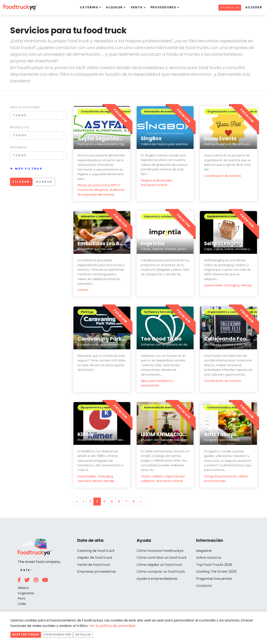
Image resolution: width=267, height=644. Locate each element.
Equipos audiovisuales (157, 180)
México (23, 588)
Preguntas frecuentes (214, 579)
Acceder (254, 7)
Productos (20, 127)
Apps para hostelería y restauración (157, 383)
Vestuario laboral (90, 481)
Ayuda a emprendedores (157, 579)
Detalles (83, 635)
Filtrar (21, 182)
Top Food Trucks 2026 (214, 565)
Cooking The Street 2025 (216, 572)
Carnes (83, 290)
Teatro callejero (152, 476)
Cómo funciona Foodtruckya (160, 551)
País (25, 570)
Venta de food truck (94, 565)
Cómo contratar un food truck (162, 558)
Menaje (246, 285)
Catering (89, 7)
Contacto (204, 586)
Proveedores (163, 7)
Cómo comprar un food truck (161, 572)
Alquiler (114, 7)
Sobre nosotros (209, 558)
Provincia (19, 147)
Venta (137, 7)
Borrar (44, 182)
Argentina (26, 593)
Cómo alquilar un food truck (159, 565)
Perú (21, 598)
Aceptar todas (26, 635)
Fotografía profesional (220, 476)
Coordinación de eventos (222, 176)
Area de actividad (25, 107)
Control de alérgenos (93, 190)
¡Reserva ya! (230, 7)
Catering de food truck (96, 551)
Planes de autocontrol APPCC (99, 185)
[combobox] (39, 115)
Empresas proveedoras (96, 572)
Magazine (204, 551)
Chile (22, 604)
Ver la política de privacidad (112, 626)
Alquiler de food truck (95, 558)
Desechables (213, 285)
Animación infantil (154, 185)
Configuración (57, 635)
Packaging (232, 285)
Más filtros (29, 169)
